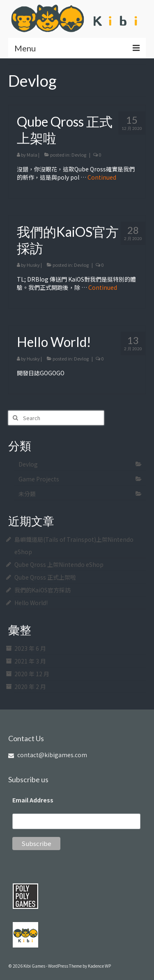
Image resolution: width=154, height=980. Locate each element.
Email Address (33, 800)
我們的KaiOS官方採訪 (43, 590)
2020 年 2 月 (30, 686)
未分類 (27, 494)
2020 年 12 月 (32, 674)
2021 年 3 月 (30, 661)
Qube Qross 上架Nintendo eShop (59, 564)
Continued (102, 177)
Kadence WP (99, 966)
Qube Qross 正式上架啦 (45, 577)
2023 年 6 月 (30, 648)
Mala (32, 155)
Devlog (79, 155)
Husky (33, 265)
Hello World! (31, 603)
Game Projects (39, 479)
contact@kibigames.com (48, 755)
